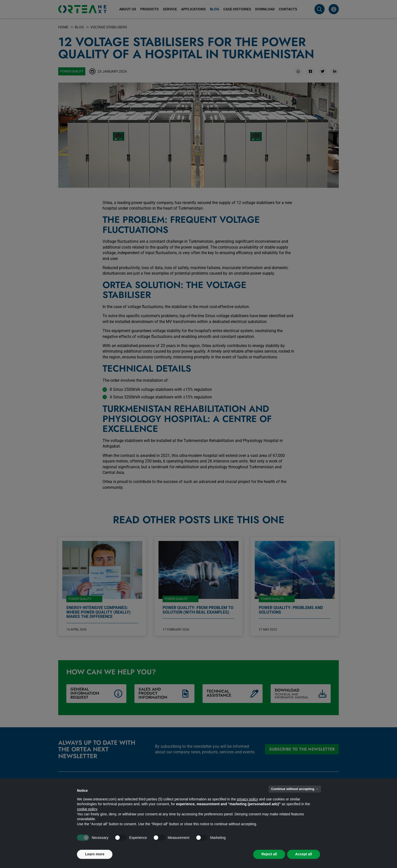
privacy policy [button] (248, 799)
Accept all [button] (304, 854)
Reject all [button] (269, 854)
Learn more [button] (95, 854)
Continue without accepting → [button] (295, 789)
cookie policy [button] (87, 809)
